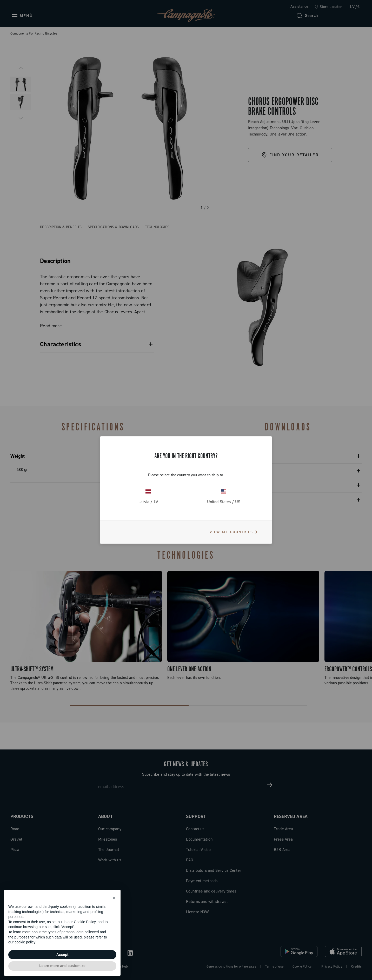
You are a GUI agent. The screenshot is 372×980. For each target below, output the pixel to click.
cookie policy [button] (25, 942)
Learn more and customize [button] (62, 966)
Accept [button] (62, 955)
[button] (114, 898)
